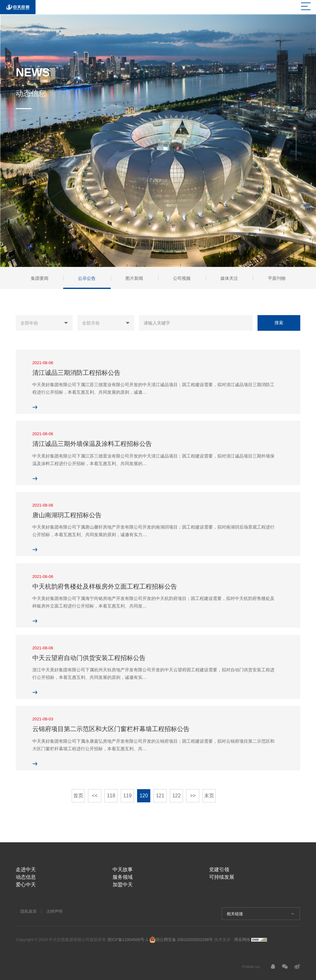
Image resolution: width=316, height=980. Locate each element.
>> (193, 796)
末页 (209, 796)
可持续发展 (222, 877)
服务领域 (123, 877)
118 (111, 796)
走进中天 (26, 869)
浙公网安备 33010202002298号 (181, 940)
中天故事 (123, 869)
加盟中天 (123, 885)
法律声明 (54, 911)
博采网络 (242, 940)
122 (177, 796)
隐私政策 (29, 911)
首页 (78, 796)
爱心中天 (26, 885)
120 (144, 796)
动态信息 (26, 877)
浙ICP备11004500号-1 (128, 940)
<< (95, 796)
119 (128, 796)
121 (160, 796)
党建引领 (219, 869)
